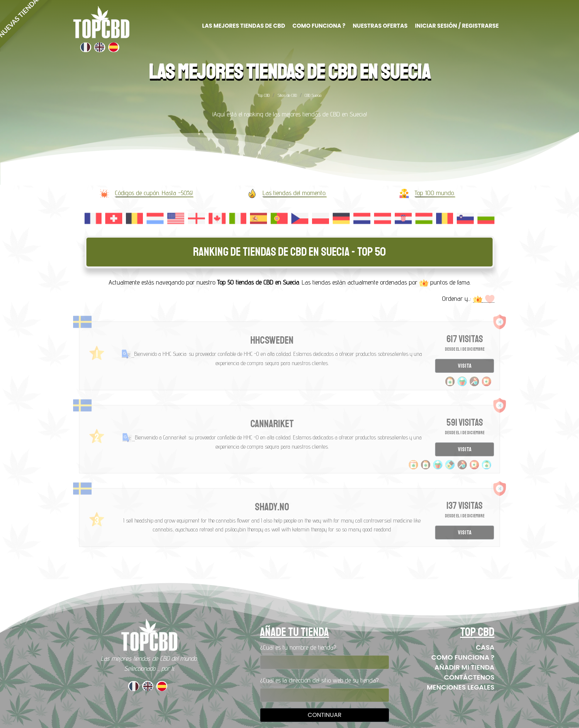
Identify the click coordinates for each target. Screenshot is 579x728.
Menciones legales (461, 687)
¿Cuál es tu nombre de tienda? (298, 647)
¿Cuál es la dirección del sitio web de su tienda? (319, 680)
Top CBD (264, 95)
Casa (485, 647)
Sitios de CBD (287, 95)
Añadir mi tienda (465, 667)
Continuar (324, 715)
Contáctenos (469, 677)
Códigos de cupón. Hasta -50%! (154, 193)
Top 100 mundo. (435, 193)
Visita (465, 366)
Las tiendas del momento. (294, 193)
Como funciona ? (463, 657)
